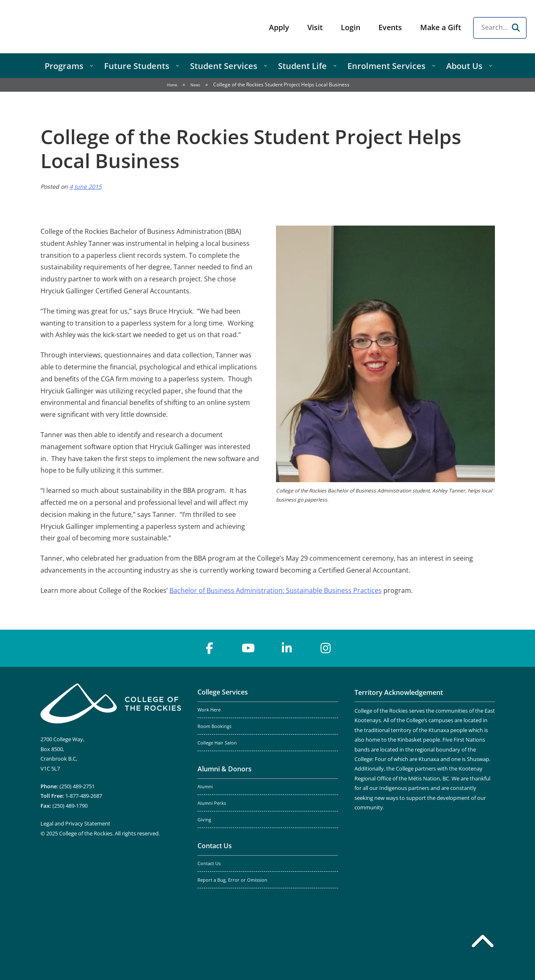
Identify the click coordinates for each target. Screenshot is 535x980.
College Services (223, 692)
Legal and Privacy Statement (75, 823)
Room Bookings (214, 726)
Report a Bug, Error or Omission (232, 880)
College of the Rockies (73, 27)
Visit (315, 27)
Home (172, 85)
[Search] (516, 28)
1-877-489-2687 (84, 796)
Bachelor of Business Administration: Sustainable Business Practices (276, 590)
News (195, 85)
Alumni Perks (212, 803)
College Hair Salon (217, 743)
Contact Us (215, 846)
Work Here (209, 710)
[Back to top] (483, 943)
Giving (204, 820)
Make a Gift (441, 27)
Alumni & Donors (225, 769)
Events (390, 27)
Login (351, 27)
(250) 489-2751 (77, 786)
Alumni (205, 787)
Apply (279, 27)
